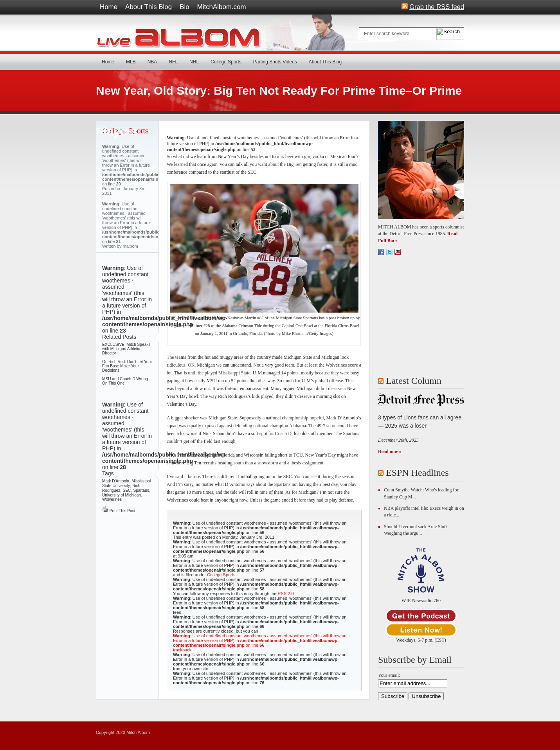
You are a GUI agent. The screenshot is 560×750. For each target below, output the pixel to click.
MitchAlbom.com (222, 7)
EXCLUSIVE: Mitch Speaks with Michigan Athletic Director (126, 349)
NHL (194, 62)
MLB (131, 62)
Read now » (390, 451)
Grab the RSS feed (437, 6)
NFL (173, 62)
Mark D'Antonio (116, 481)
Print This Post (119, 511)
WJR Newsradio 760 (421, 601)
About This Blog (149, 7)
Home (109, 7)
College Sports (226, 62)
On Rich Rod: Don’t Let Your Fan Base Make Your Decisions (127, 366)
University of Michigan (122, 495)
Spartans (141, 490)
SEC (127, 490)
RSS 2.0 (286, 594)
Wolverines (112, 499)
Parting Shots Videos (275, 62)
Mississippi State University (126, 483)
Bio (184, 7)
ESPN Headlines (417, 473)
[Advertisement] (427, 316)
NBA (152, 62)
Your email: (389, 675)
